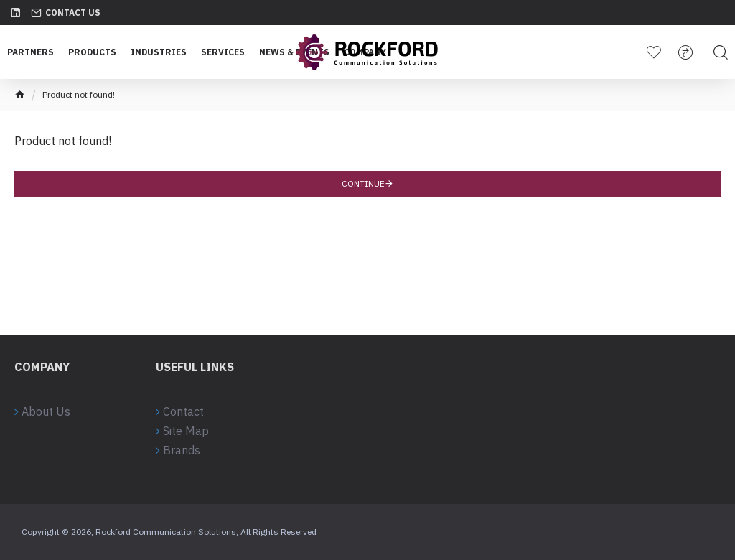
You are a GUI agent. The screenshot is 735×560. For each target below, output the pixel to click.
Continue (363, 183)
